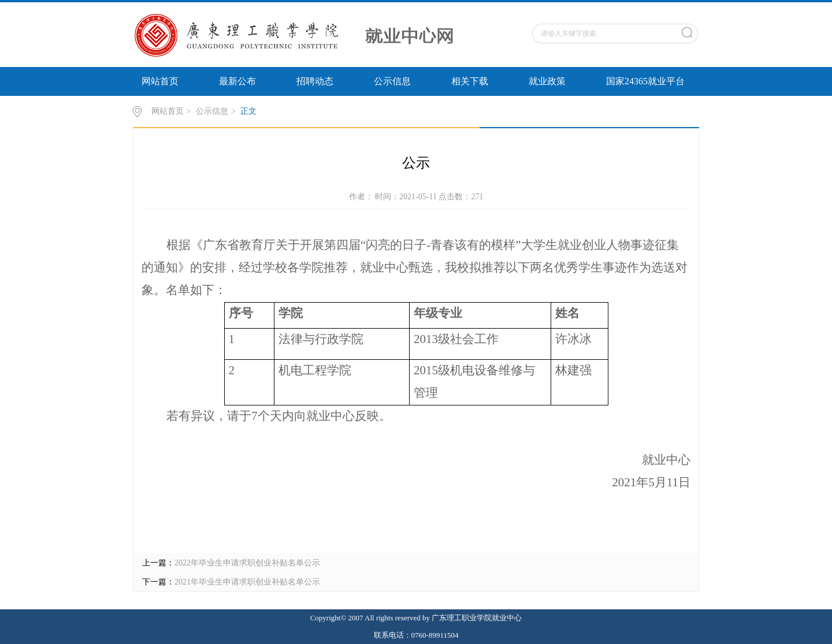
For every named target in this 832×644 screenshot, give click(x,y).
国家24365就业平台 (645, 81)
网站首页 (160, 81)
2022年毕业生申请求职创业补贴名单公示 (247, 563)
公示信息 (392, 81)
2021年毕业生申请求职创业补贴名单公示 (247, 582)
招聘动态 (315, 81)
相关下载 (470, 81)
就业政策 (547, 81)
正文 (248, 111)
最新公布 (237, 81)
